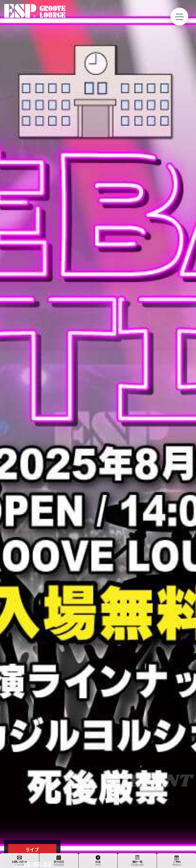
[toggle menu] (179, 17)
